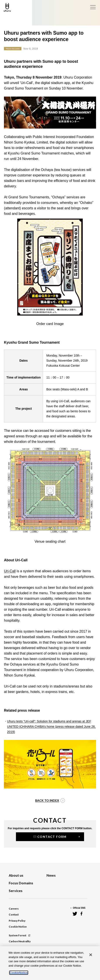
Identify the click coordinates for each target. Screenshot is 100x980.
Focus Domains (21, 883)
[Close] (91, 955)
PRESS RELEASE (13, 49)
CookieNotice (19, 973)
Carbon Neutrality (20, 941)
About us (16, 875)
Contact (14, 914)
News (51, 875)
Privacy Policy (17, 921)
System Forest (19, 935)
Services (16, 891)
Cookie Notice (18, 927)
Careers (14, 909)
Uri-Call (10, 571)
